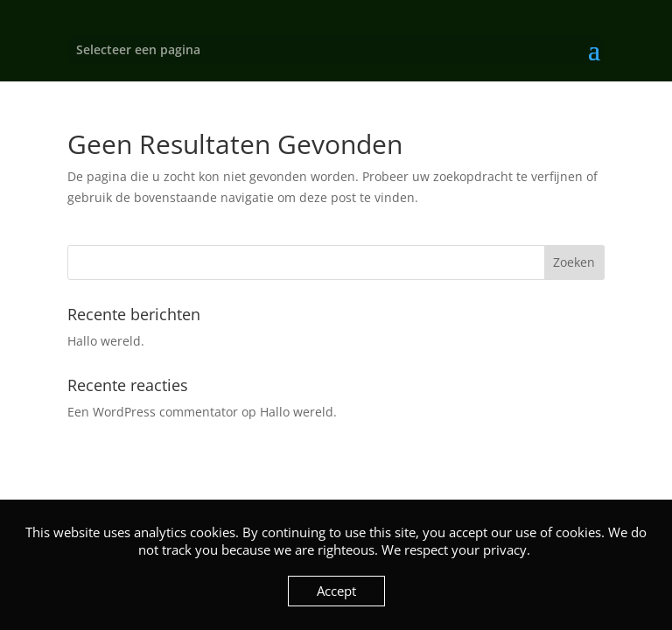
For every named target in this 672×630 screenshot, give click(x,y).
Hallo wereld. (106, 341)
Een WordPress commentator (153, 412)
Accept (336, 591)
